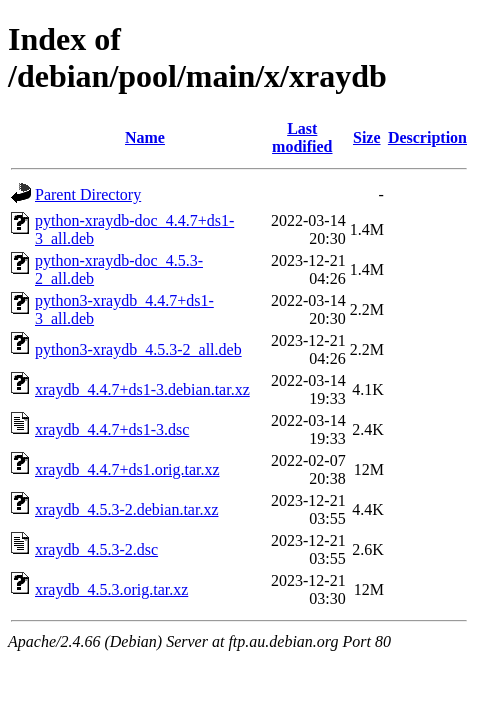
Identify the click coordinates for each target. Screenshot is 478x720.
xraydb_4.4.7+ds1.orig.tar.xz (127, 469)
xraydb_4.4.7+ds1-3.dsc (112, 429)
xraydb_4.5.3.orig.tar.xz (111, 589)
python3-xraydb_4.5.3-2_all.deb (138, 349)
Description (427, 137)
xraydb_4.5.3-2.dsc (96, 549)
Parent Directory (88, 194)
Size (367, 137)
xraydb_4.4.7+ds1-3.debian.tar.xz (142, 389)
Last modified (302, 137)
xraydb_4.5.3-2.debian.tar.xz (127, 509)
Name (145, 137)
